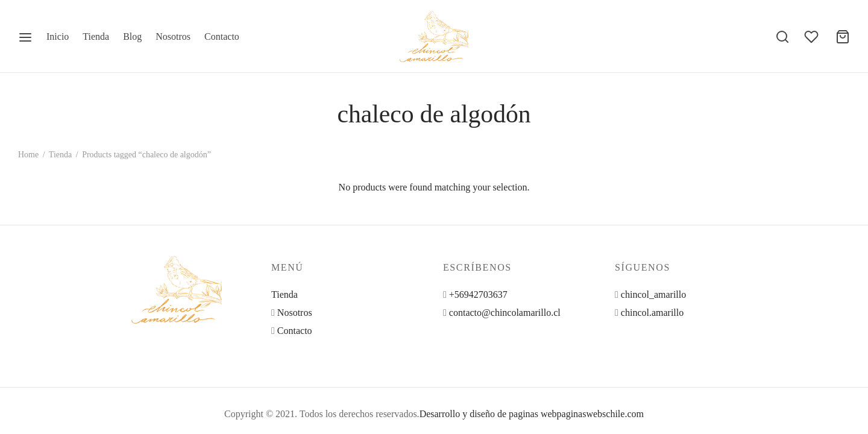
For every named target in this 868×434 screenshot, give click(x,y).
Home (28, 155)
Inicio (58, 36)
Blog (132, 36)
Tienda (96, 36)
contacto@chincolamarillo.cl (505, 313)
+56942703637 (478, 294)
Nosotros (173, 36)
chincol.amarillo (652, 313)
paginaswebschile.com (600, 414)
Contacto (222, 36)
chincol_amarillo (653, 294)
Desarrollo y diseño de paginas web (488, 414)
